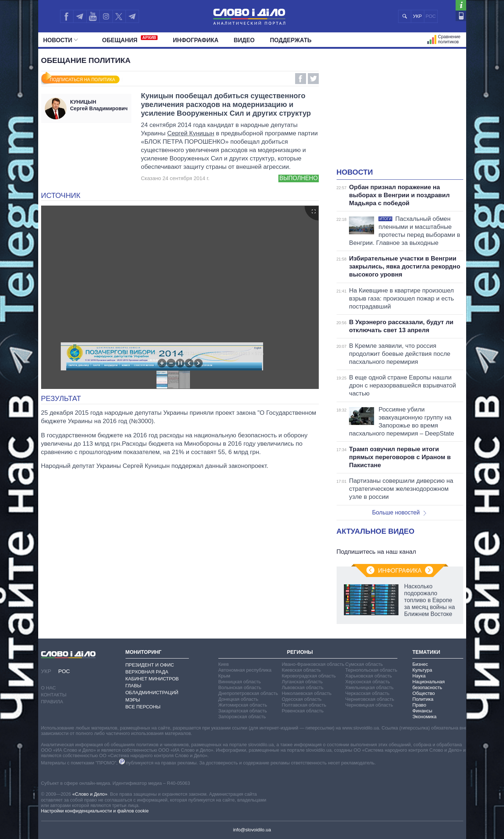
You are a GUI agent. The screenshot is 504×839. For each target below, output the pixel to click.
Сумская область (364, 664)
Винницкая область (240, 682)
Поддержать (291, 40)
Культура (422, 670)
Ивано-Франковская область (313, 664)
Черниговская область (370, 699)
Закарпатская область (243, 711)
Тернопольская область (371, 670)
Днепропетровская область (248, 693)
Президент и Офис (150, 665)
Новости (61, 40)
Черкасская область (367, 693)
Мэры (133, 700)
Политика (423, 699)
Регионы (300, 652)
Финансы (422, 711)
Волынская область (240, 687)
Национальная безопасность (428, 685)
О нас (49, 688)
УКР (418, 16)
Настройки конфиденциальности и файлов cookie (95, 811)
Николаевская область (307, 693)
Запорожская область (242, 717)
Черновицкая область (369, 705)
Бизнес (420, 664)
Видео (244, 40)
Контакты (54, 695)
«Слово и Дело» (90, 794)
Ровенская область (303, 711)
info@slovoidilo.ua (252, 830)
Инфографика (196, 40)
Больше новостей (399, 512)
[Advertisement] (400, 113)
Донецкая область (238, 699)
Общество (424, 693)
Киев (224, 664)
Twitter (313, 79)
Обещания (130, 39)
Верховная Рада (147, 672)
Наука (419, 676)
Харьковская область (369, 676)
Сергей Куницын (191, 133)
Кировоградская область (309, 676)
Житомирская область (243, 705)
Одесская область (302, 699)
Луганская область (302, 682)
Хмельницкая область (370, 687)
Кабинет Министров (152, 679)
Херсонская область (368, 682)
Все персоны (143, 707)
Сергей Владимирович (99, 105)
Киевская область (301, 670)
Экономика (424, 717)
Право (419, 705)
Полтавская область (304, 705)
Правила (52, 702)
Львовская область (303, 687)
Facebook (301, 79)
